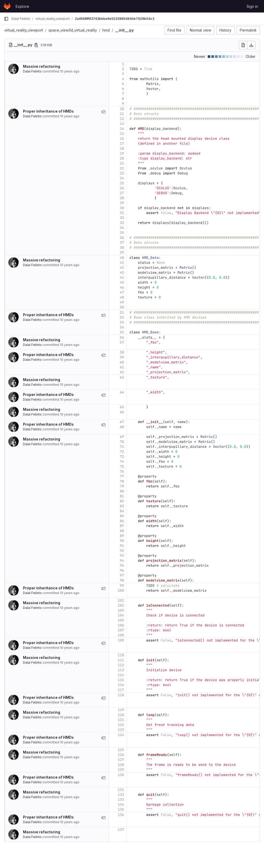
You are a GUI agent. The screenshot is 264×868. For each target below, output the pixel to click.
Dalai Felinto (32, 71)
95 (122, 566)
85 (122, 516)
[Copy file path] (36, 45)
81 (122, 496)
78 (122, 481)
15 (122, 134)
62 (122, 372)
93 (122, 556)
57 (122, 342)
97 (122, 575)
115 (121, 680)
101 (121, 600)
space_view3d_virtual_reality (73, 30)
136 (121, 815)
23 (122, 173)
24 (122, 178)
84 (122, 511)
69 (122, 437)
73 (122, 457)
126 (121, 755)
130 (121, 775)
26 (122, 188)
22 (122, 168)
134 (121, 805)
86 (122, 521)
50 (122, 307)
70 (122, 442)
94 (122, 561)
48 (122, 297)
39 (122, 252)
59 (122, 357)
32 (122, 218)
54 (122, 327)
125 (121, 750)
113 (121, 670)
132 (121, 795)
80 (122, 491)
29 (122, 203)
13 (122, 124)
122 (121, 725)
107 (121, 630)
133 (121, 800)
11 (122, 114)
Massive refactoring (42, 66)
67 (122, 422)
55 (122, 332)
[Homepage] (7, 6)
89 (122, 536)
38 (122, 247)
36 (122, 238)
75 (122, 466)
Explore (22, 6)
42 (122, 268)
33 (122, 223)
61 (122, 367)
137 (121, 830)
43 (122, 273)
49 (122, 302)
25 (122, 183)
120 (121, 715)
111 (121, 660)
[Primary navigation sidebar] (6, 19)
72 (122, 452)
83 (122, 506)
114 (121, 675)
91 (122, 546)
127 (121, 760)
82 (122, 501)
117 (121, 690)
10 (122, 109)
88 (122, 531)
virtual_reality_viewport (24, 30)
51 (122, 312)
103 (121, 610)
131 (121, 790)
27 (122, 193)
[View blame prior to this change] (103, 112)
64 (122, 392)
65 (122, 407)
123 (121, 730)
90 (122, 541)
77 (122, 476)
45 (122, 282)
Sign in (252, 6)
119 (121, 710)
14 (122, 129)
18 (122, 148)
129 (121, 770)
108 (121, 635)
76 (122, 471)
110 (121, 655)
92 (122, 551)
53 (122, 322)
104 (121, 615)
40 (122, 258)
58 (122, 352)
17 (122, 143)
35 (122, 233)
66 (122, 412)
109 (121, 640)
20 (122, 158)
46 (122, 287)
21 (122, 163)
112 (121, 665)
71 (122, 447)
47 (122, 292)
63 (122, 377)
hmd (106, 30)
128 (121, 765)
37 (122, 243)
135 (121, 809)
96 (122, 570)
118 (121, 695)
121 (121, 720)
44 (122, 277)
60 (122, 362)
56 (122, 337)
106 (121, 625)
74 (122, 461)
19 (122, 153)
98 (122, 580)
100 (121, 591)
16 (122, 139)
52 (122, 317)
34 (122, 228)
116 (121, 685)
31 (122, 213)
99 (122, 586)
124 (121, 735)
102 (121, 605)
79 (122, 486)
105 (121, 620)
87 (122, 526)
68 (122, 427)
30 (122, 208)
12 (122, 119)
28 (122, 198)
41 (122, 263)
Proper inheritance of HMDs (48, 111)
